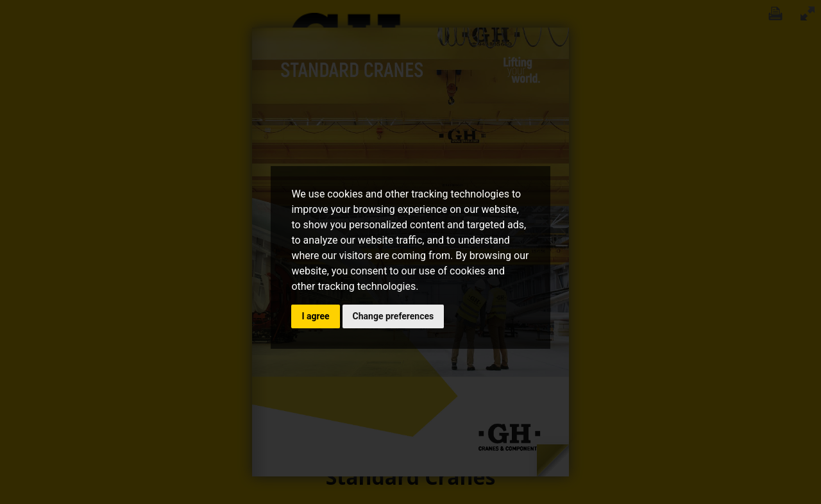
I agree (315, 316)
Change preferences (394, 316)
